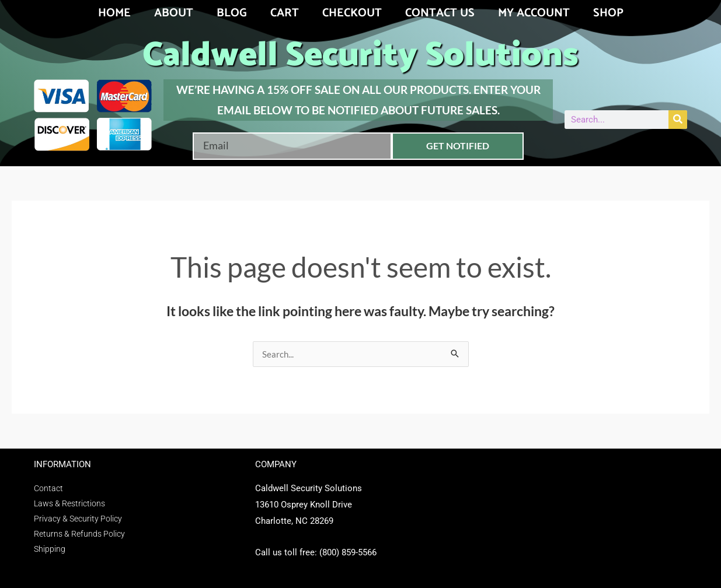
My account (534, 13)
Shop (608, 13)
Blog (232, 13)
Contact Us (440, 13)
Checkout (352, 13)
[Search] (678, 120)
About (174, 13)
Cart (285, 13)
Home (114, 13)
